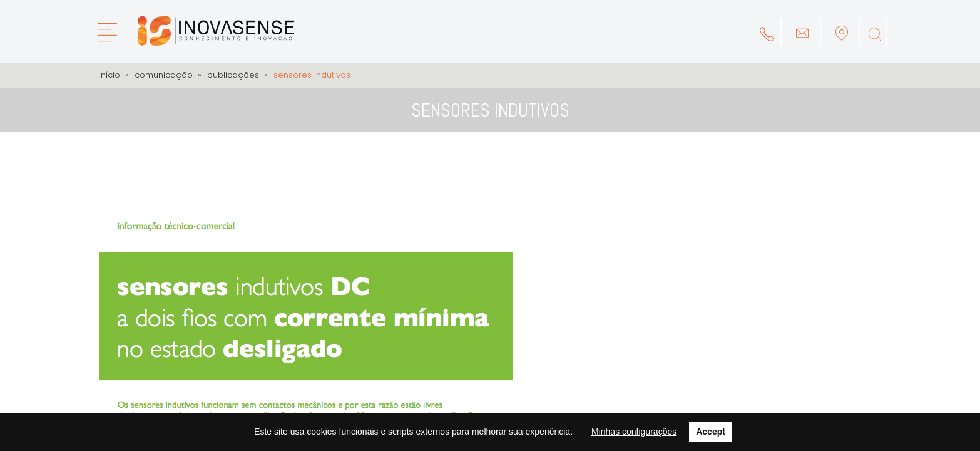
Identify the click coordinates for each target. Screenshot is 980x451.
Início (110, 75)
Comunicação (164, 75)
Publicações (233, 75)
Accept (711, 432)
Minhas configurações (634, 432)
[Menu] (107, 32)
